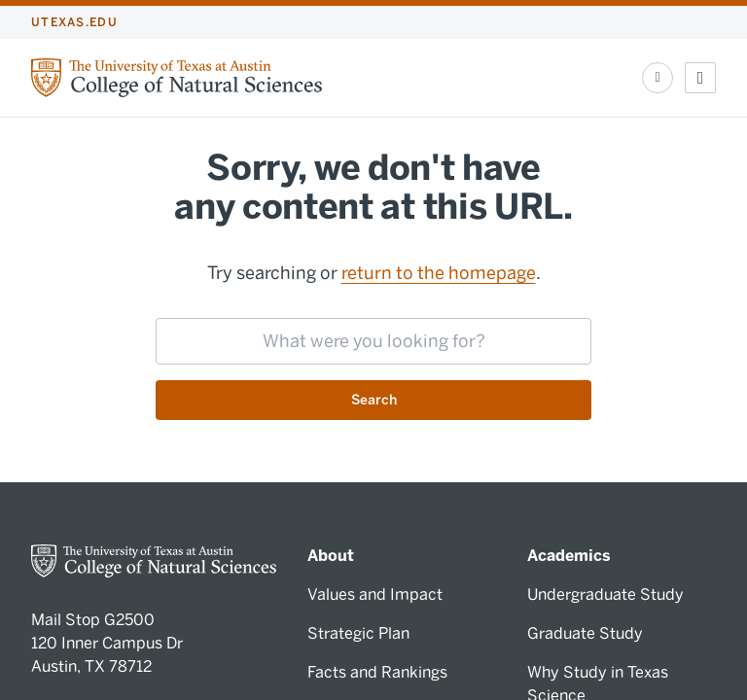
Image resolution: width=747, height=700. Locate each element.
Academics (569, 556)
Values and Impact (375, 595)
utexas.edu (74, 22)
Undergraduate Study (605, 595)
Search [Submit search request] (374, 400)
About (331, 556)
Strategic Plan (358, 633)
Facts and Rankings (377, 672)
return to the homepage (439, 273)
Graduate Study (585, 633)
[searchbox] (373, 341)
